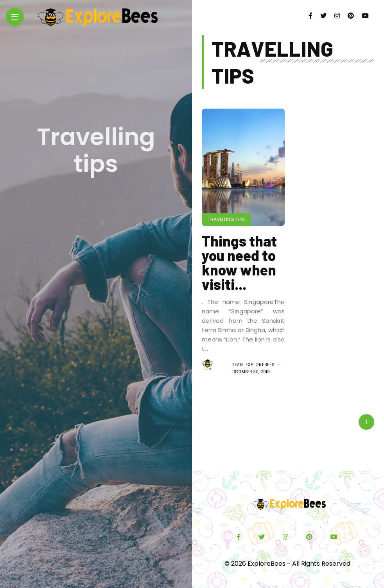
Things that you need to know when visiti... (239, 262)
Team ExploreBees (254, 365)
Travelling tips (226, 219)
